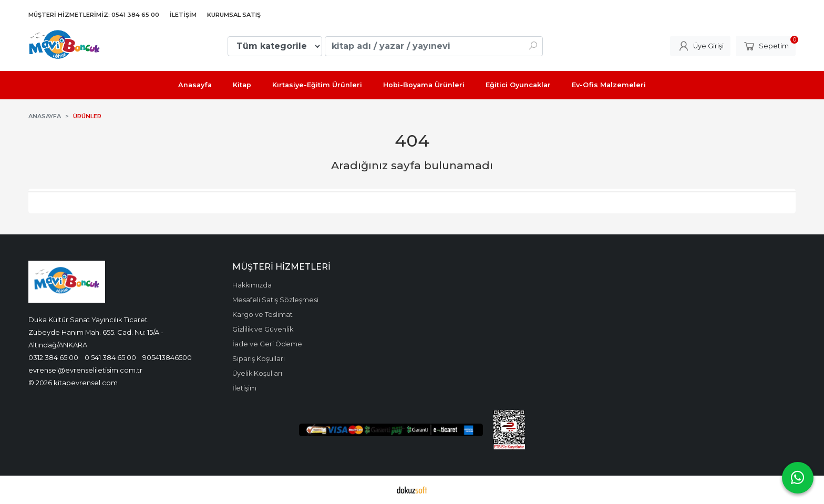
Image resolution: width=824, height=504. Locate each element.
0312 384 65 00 (53, 357)
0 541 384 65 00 (110, 357)
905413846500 (167, 357)
